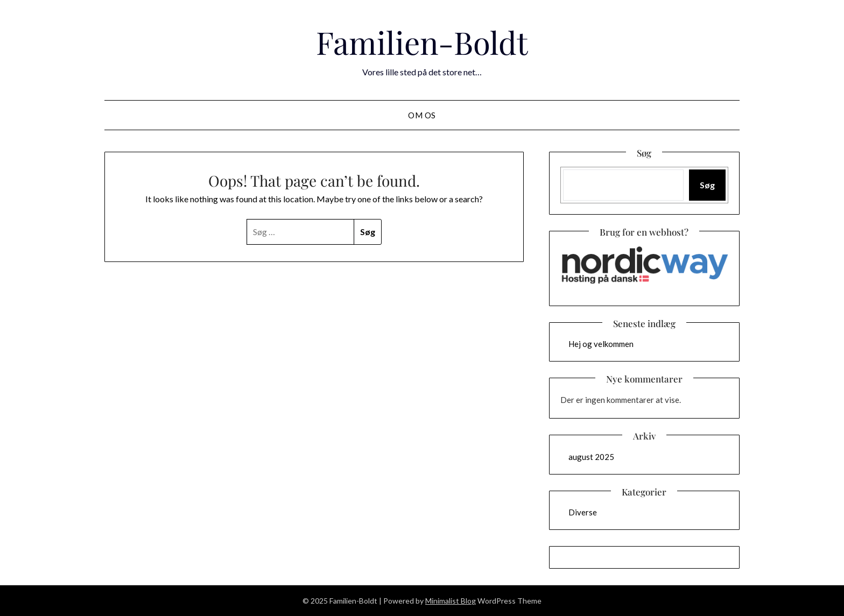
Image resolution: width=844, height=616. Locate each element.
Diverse (583, 512)
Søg (707, 185)
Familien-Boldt (422, 42)
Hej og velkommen (601, 344)
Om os (422, 115)
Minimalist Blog (451, 601)
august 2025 (591, 457)
